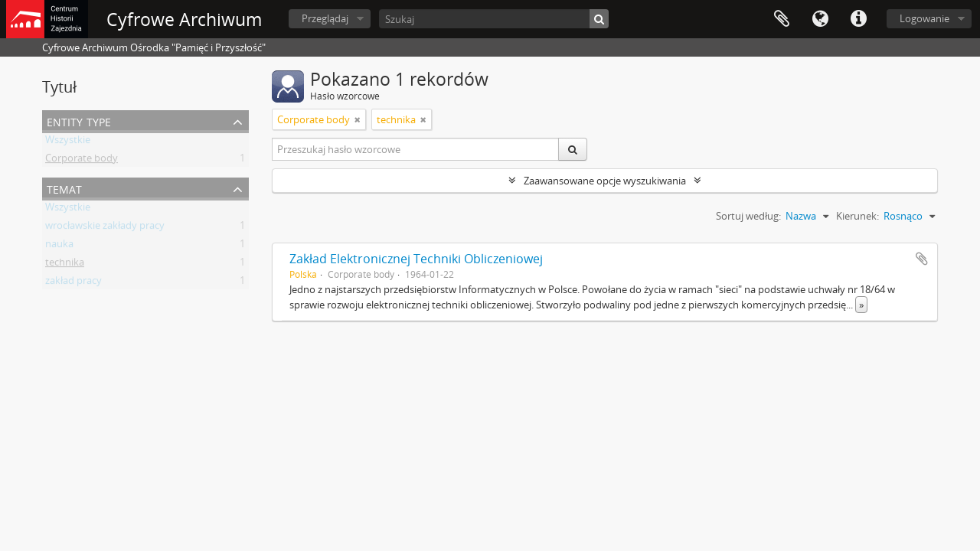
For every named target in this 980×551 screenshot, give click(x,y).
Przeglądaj (325, 18)
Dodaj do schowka (922, 259)
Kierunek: (857, 216)
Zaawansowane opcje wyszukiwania (605, 181)
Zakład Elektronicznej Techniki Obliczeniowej (416, 259)
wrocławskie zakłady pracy (105, 228)
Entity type (79, 121)
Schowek (782, 19)
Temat (64, 188)
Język (820, 19)
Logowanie (924, 18)
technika (65, 265)
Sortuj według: (748, 216)
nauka (59, 246)
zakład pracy (73, 283)
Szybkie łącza (858, 19)
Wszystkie (68, 142)
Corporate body (82, 161)
